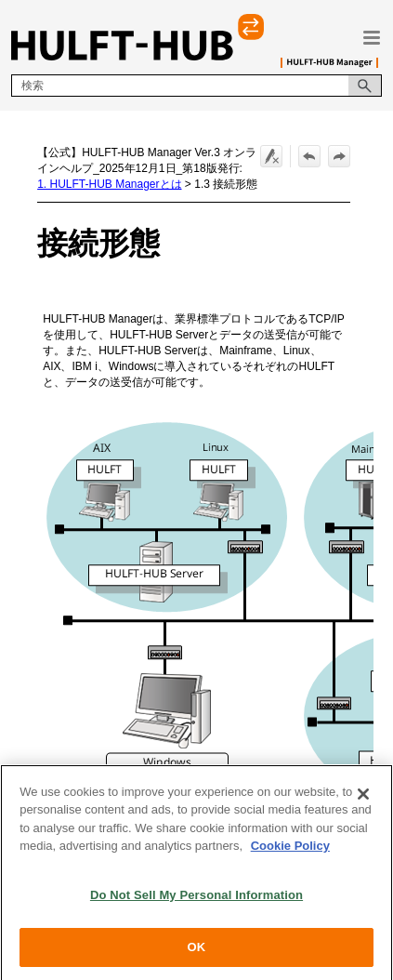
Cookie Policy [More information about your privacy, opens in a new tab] (290, 854)
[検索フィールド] (196, 86)
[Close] (363, 801)
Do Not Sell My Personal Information (196, 902)
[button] (365, 86)
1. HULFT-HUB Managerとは (109, 184)
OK (197, 955)
